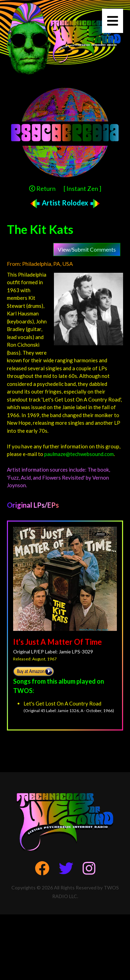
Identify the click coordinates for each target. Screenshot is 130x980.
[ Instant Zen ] (82, 188)
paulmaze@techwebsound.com (79, 454)
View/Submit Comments (87, 249)
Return (42, 188)
